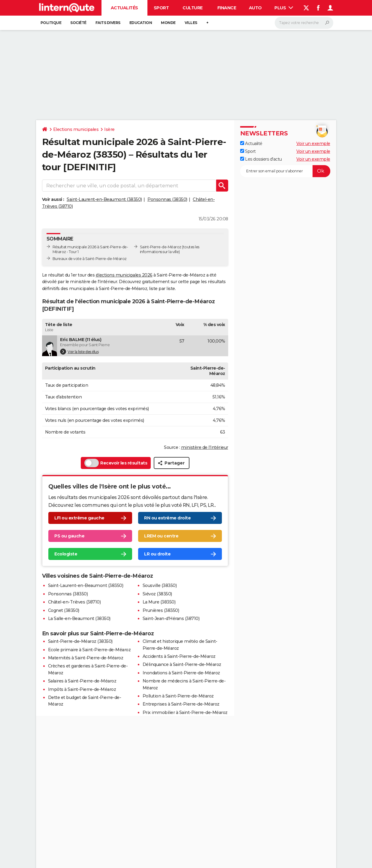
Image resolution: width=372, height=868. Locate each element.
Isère (109, 129)
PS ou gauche (69, 536)
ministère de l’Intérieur (205, 447)
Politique (51, 23)
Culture (193, 8)
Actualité (251, 144)
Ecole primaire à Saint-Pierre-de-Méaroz (89, 650)
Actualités (124, 8)
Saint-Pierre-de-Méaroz (161, 247)
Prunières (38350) (161, 610)
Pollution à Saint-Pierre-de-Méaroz (178, 696)
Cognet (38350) (64, 610)
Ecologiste (66, 554)
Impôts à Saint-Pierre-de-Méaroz (82, 689)
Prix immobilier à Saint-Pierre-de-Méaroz (185, 712)
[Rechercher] (304, 23)
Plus (284, 8)
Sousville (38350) (160, 585)
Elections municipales (76, 129)
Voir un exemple (313, 144)
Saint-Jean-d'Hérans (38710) (171, 618)
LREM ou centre (161, 536)
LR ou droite (157, 554)
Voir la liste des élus (79, 352)
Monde (168, 23)
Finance (227, 8)
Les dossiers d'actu (261, 159)
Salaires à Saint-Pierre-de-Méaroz (82, 681)
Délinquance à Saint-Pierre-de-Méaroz (182, 664)
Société (78, 23)
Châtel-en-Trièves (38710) (74, 602)
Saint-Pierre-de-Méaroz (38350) (80, 641)
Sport (161, 8)
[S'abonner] (285, 171)
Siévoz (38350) (157, 594)
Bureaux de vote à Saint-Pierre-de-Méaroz (90, 259)
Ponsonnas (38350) (167, 199)
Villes (191, 23)
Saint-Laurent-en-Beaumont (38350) (104, 199)
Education (141, 23)
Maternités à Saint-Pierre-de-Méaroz (86, 658)
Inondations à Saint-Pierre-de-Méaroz (181, 673)
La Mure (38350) (159, 602)
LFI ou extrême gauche (79, 518)
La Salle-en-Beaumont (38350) (79, 618)
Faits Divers (108, 23)
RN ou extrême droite (167, 518)
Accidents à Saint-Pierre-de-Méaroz (179, 656)
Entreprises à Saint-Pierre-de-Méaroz (181, 704)
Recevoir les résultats (116, 463)
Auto (255, 8)
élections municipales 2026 (124, 275)
